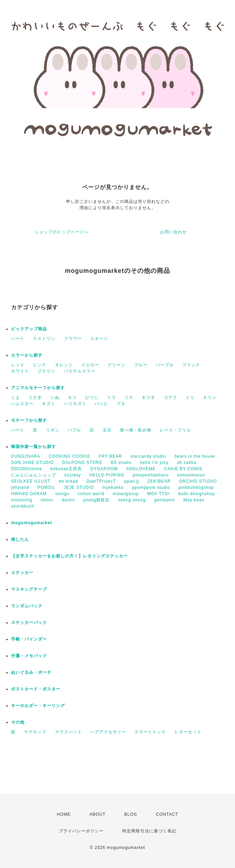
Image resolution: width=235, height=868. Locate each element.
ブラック (191, 365)
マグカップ (35, 732)
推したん (20, 539)
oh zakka (187, 463)
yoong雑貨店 (97, 500)
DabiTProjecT (101, 481)
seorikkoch (23, 506)
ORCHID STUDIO (198, 481)
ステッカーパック (29, 623)
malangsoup (126, 494)
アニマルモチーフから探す (38, 388)
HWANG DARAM (29, 494)
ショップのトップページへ (62, 232)
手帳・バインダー (29, 639)
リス (129, 397)
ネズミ (49, 404)
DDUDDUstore (27, 469)
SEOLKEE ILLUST (31, 481)
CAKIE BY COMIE (184, 469)
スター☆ (99, 339)
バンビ (101, 404)
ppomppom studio (151, 487)
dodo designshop (196, 494)
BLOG (131, 814)
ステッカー (22, 573)
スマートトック (150, 732)
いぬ (55, 397)
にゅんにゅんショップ (34, 475)
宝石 (107, 430)
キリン (210, 397)
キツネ (148, 397)
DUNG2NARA (26, 456)
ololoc (47, 500)
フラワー (73, 339)
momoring (22, 500)
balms (68, 500)
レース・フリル (175, 430)
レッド (18, 365)
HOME (64, 814)
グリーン (116, 365)
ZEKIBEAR (159, 481)
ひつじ (92, 397)
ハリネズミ (75, 404)
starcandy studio (148, 456)
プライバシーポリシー (81, 831)
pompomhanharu (151, 475)
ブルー (141, 365)
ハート (18, 339)
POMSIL (46, 487)
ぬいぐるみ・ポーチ (31, 672)
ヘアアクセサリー (108, 732)
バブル (74, 430)
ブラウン (46, 371)
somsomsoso (191, 475)
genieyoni (164, 500)
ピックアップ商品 (29, 329)
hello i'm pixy (154, 463)
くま (16, 397)
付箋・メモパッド (29, 656)
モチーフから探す (29, 420)
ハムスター (22, 404)
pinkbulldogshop (196, 487)
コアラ (171, 397)
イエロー (90, 365)
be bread (68, 481)
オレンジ (64, 365)
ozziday (73, 475)
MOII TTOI (158, 494)
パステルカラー (80, 371)
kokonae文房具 (66, 469)
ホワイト (20, 371)
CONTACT (167, 814)
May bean (194, 500)
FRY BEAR (111, 456)
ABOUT (97, 814)
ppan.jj (132, 481)
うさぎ (35, 397)
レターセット (188, 732)
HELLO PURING (107, 475)
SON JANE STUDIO (32, 463)
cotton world (91, 494)
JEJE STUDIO (79, 487)
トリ (190, 397)
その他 (18, 722)
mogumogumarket (32, 523)
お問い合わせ (173, 232)
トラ (112, 397)
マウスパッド (68, 732)
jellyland (20, 487)
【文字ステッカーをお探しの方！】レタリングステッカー (69, 556)
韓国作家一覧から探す (34, 447)
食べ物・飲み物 (136, 430)
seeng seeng (132, 500)
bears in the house (195, 456)
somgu (62, 494)
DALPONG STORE (82, 463)
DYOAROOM (104, 469)
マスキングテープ (29, 589)
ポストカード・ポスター (36, 689)
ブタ (121, 404)
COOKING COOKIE (70, 456)
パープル (165, 365)
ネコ (72, 397)
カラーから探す (27, 355)
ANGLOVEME (141, 469)
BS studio (121, 463)
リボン (53, 430)
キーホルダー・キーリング (38, 706)
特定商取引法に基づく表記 (149, 831)
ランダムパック (27, 606)
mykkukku (113, 487)
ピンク (40, 365)
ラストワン (44, 339)
